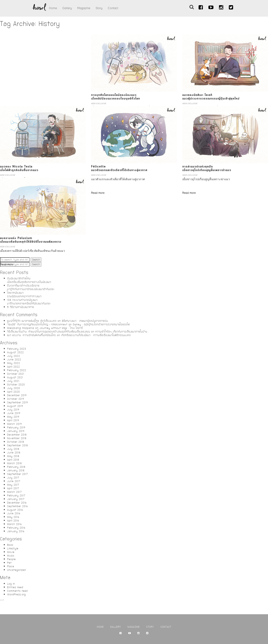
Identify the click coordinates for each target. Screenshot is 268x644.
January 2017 (16, 499)
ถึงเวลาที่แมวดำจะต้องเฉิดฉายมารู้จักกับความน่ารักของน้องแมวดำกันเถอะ (31, 287)
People (11, 559)
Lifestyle (13, 548)
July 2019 (13, 410)
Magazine (84, 8)
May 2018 (13, 456)
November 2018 (17, 438)
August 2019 (15, 406)
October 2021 (16, 374)
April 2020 (14, 392)
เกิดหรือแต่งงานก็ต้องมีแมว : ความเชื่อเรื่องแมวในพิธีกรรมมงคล (96, 335)
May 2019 (13, 417)
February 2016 (16, 528)
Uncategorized (16, 570)
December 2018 (17, 435)
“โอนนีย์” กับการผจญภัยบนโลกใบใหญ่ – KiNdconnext (37, 324)
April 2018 (13, 460)
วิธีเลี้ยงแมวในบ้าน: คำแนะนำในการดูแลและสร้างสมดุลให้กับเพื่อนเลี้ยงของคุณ (49, 332)
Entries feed (15, 587)
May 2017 (13, 485)
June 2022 (14, 359)
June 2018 (14, 453)
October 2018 (16, 442)
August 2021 (15, 377)
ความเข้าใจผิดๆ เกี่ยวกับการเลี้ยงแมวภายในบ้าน (121, 332)
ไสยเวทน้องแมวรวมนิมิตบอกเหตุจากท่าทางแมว (24, 295)
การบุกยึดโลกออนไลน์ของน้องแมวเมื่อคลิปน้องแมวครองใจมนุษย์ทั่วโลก (116, 97)
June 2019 (14, 413)
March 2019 (14, 424)
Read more (98, 193)
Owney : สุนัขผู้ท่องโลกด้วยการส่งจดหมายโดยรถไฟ (101, 324)
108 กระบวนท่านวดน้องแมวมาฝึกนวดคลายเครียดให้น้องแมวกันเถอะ (29, 302)
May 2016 (13, 517)
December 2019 (17, 395)
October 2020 (16, 385)
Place (11, 566)
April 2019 (13, 420)
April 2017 (13, 488)
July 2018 (13, 449)
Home (53, 8)
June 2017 (14, 481)
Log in (11, 584)
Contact (113, 8)
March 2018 (14, 463)
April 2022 (14, 367)
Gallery (67, 8)
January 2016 (16, 531)
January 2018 (16, 470)
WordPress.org (16, 594)
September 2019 (18, 402)
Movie (11, 552)
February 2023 (17, 349)
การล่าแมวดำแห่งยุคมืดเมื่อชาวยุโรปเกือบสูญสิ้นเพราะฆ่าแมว (207, 168)
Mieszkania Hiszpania (21, 328)
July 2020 (14, 388)
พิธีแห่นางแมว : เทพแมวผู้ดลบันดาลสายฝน (85, 321)
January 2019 (16, 431)
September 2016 (18, 506)
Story (99, 8)
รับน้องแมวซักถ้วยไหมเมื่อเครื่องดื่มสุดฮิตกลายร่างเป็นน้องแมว (29, 280)
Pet (9, 563)
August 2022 (15, 352)
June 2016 (14, 513)
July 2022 (14, 356)
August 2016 (15, 510)
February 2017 (16, 495)
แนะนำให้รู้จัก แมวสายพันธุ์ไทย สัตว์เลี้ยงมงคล (32, 321)
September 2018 (18, 445)
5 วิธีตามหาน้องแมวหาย (21, 307)
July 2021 (13, 381)
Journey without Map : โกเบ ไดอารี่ (61, 328)
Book (10, 545)
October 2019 (16, 399)
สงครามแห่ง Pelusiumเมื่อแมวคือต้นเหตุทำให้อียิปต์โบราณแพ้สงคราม (31, 240)
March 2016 (14, 524)
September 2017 (18, 474)
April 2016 (13, 521)
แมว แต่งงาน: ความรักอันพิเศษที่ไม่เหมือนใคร (31, 335)
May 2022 (14, 363)
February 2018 (16, 467)
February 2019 (16, 427)
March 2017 (14, 492)
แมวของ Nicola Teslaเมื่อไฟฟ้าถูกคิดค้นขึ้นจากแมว (19, 168)
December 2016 (17, 503)
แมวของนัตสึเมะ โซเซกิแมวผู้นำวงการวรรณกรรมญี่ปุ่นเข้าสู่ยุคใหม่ (211, 97)
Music (11, 556)
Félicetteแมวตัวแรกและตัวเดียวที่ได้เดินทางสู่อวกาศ (119, 168)
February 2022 (17, 370)
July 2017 (13, 478)
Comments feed (17, 591)
